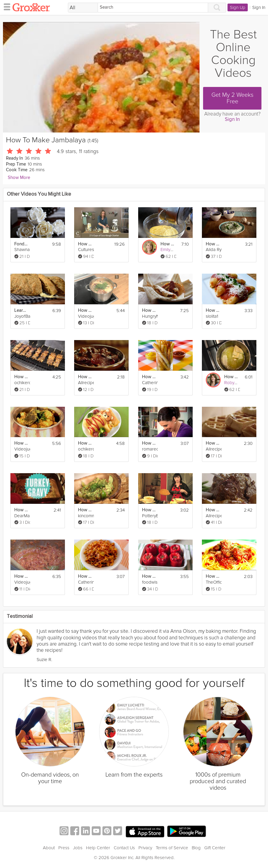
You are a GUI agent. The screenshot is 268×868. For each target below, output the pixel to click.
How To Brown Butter (231, 377)
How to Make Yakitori (21, 377)
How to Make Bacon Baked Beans (85, 377)
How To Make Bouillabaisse (85, 310)
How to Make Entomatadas (213, 310)
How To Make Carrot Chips (85, 576)
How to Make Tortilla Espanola (149, 510)
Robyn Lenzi (236, 383)
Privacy (145, 848)
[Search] (153, 8)
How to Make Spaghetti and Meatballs (213, 576)
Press (64, 848)
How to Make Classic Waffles (213, 443)
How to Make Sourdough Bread (85, 244)
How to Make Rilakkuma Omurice (85, 443)
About (49, 848)
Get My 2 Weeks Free (232, 98)
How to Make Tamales (149, 310)
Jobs (78, 848)
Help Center (98, 848)
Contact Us (124, 848)
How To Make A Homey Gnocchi (149, 443)
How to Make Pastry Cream (167, 244)
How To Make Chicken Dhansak (21, 443)
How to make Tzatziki (213, 244)
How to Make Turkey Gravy (21, 510)
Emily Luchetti (174, 250)
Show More (19, 178)
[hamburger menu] (5, 7)
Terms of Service (172, 848)
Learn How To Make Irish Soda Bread (21, 310)
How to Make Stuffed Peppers (149, 576)
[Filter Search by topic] (83, 8)
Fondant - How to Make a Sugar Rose (21, 244)
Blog (196, 848)
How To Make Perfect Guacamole (85, 510)
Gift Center (215, 848)
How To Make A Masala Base (21, 576)
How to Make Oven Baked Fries (149, 377)
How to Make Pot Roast (213, 510)
